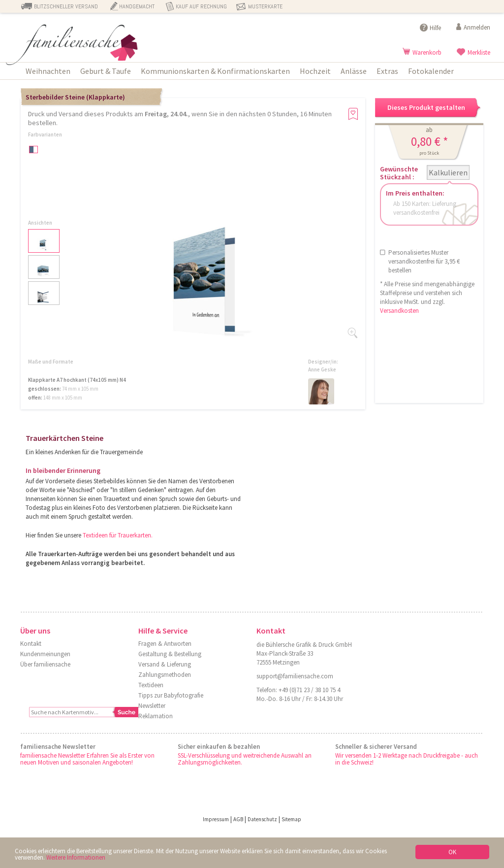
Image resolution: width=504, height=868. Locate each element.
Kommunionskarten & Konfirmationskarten (215, 71)
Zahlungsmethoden (165, 675)
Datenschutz (262, 819)
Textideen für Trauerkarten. (118, 535)
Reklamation (156, 716)
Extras (387, 71)
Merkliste (479, 52)
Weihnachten (48, 71)
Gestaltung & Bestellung (170, 654)
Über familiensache (45, 664)
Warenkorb (427, 52)
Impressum (216, 819)
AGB (238, 819)
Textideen (151, 685)
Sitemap (291, 819)
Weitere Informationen (76, 857)
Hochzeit (315, 71)
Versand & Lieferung (165, 664)
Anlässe (354, 71)
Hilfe (435, 28)
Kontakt (31, 644)
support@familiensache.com (295, 676)
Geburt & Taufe (106, 71)
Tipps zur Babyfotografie (171, 695)
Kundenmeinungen (45, 654)
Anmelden (477, 27)
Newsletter (152, 706)
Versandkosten (399, 311)
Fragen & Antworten (165, 644)
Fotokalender (431, 71)
